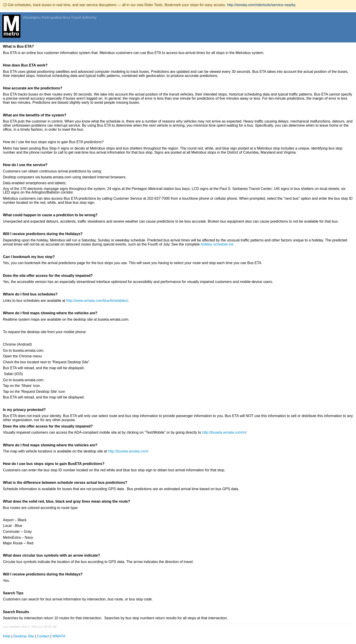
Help (7, 636)
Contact (43, 636)
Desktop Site (24, 636)
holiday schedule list (217, 244)
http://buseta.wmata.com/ (128, 451)
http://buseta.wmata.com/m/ (224, 432)
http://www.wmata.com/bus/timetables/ (97, 301)
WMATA (59, 636)
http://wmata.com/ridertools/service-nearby (261, 5)
